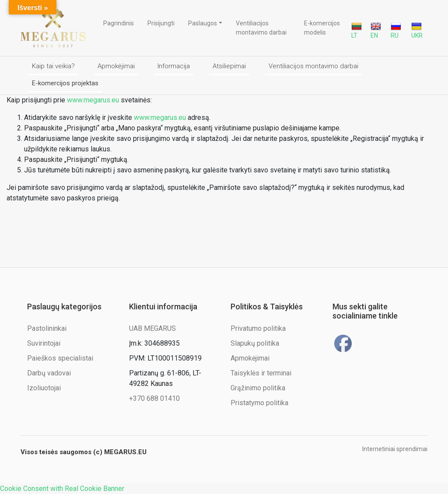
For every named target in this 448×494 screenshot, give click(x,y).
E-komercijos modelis (322, 28)
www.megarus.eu (93, 100)
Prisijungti (161, 23)
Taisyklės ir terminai (261, 373)
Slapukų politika (255, 343)
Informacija (174, 66)
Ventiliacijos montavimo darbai (261, 28)
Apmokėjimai (116, 66)
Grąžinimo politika (258, 388)
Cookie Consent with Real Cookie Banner (62, 489)
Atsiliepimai (229, 66)
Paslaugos (203, 23)
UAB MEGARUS (152, 328)
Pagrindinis (119, 23)
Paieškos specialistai (60, 358)
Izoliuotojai (44, 388)
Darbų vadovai (49, 373)
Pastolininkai (47, 328)
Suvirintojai (44, 343)
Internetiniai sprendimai (395, 449)
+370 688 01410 (154, 398)
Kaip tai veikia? (53, 66)
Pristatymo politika (259, 403)
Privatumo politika (258, 328)
